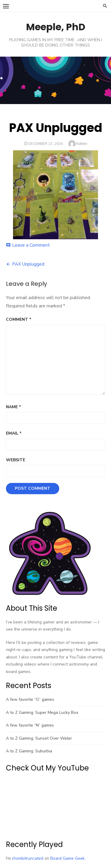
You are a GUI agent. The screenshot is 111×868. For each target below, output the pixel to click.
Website (16, 460)
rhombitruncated (28, 858)
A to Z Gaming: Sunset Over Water (39, 738)
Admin (81, 144)
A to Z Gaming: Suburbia (29, 751)
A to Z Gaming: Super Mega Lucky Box (42, 713)
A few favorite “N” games (30, 725)
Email (14, 433)
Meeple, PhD (56, 27)
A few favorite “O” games (30, 699)
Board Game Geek (67, 858)
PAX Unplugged (28, 264)
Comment (19, 319)
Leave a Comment (31, 245)
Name (13, 407)
